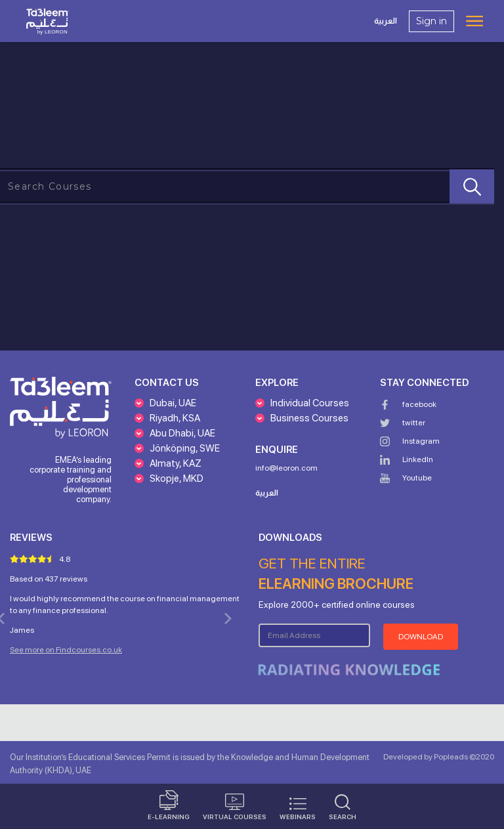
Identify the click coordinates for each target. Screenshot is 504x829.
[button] (165, 408)
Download (421, 637)
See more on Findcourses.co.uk (66, 650)
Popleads (450, 757)
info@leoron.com (286, 468)
